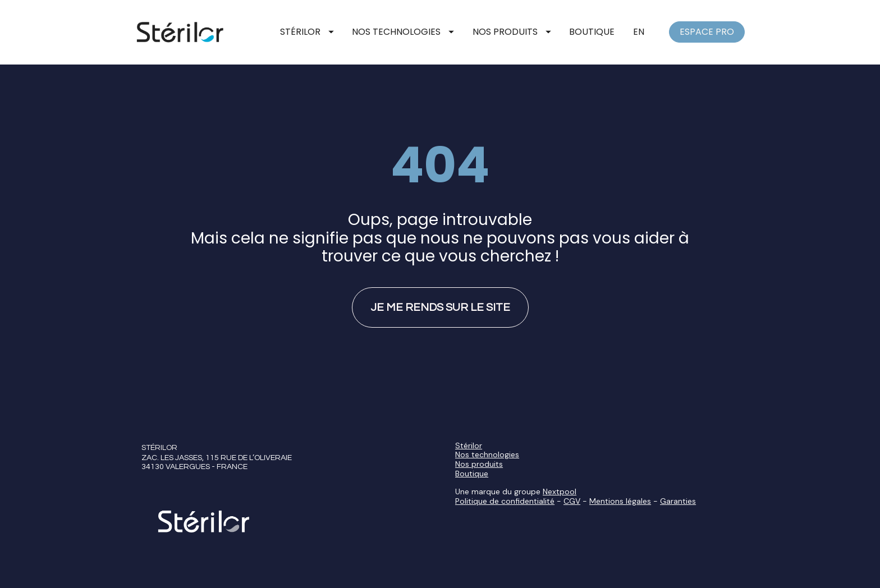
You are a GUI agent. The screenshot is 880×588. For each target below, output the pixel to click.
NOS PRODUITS (512, 32)
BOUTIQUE (592, 32)
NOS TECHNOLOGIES (403, 32)
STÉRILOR (307, 32)
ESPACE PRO (707, 32)
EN (639, 32)
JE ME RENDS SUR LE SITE (440, 357)
